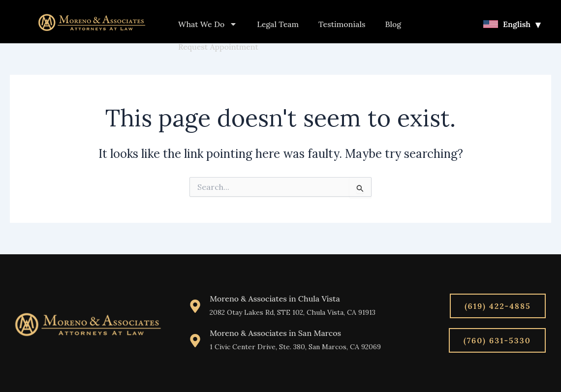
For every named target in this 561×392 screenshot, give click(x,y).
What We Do (208, 24)
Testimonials (342, 24)
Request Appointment (218, 47)
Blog (393, 24)
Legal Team (278, 24)
